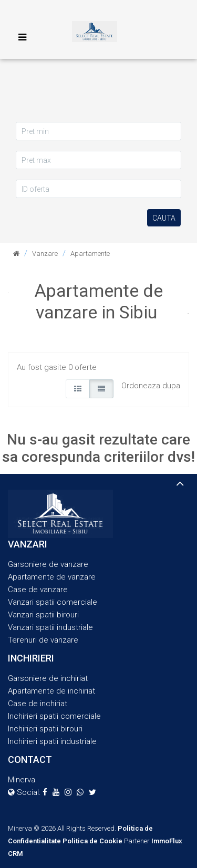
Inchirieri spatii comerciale (54, 716)
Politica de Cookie (92, 841)
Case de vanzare (38, 590)
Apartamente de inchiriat (51, 691)
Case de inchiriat (38, 704)
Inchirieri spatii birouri (45, 729)
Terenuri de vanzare (43, 640)
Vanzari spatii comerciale (53, 602)
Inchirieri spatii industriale (52, 741)
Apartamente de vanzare (52, 577)
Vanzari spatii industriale (50, 627)
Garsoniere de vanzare (48, 564)
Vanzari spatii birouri (43, 615)
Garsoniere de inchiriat (48, 678)
